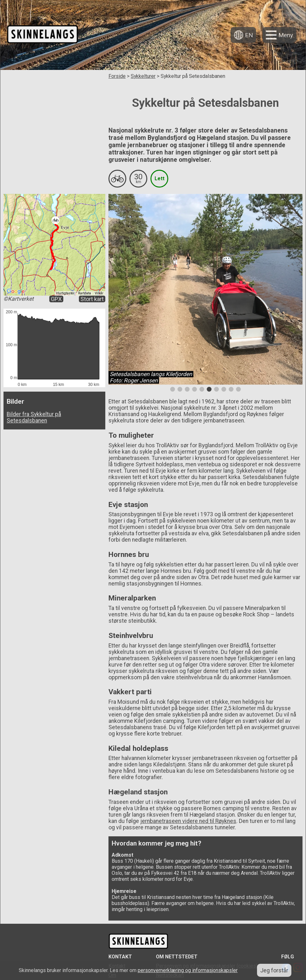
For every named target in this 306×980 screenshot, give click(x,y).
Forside (117, 76)
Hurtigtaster (65, 293)
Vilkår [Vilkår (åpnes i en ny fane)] (99, 293)
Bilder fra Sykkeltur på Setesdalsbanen (34, 417)
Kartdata (85, 293)
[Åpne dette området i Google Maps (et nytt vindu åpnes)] (16, 291)
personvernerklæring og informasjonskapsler (188, 970)
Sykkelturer (143, 76)
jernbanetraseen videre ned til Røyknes (188, 821)
